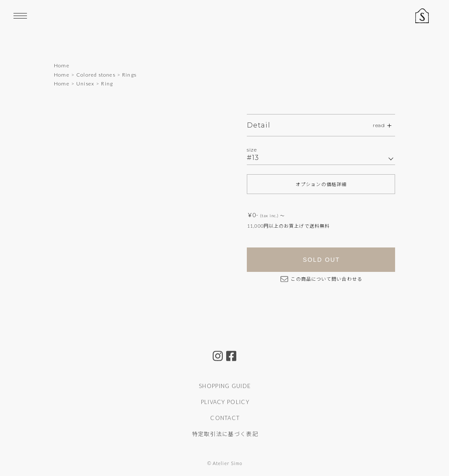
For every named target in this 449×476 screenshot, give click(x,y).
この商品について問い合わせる (321, 279)
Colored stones (96, 75)
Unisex (85, 84)
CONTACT (225, 418)
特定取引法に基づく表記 (225, 434)
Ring (107, 84)
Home (62, 65)
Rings (129, 75)
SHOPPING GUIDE (225, 386)
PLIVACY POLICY (225, 402)
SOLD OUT (321, 260)
